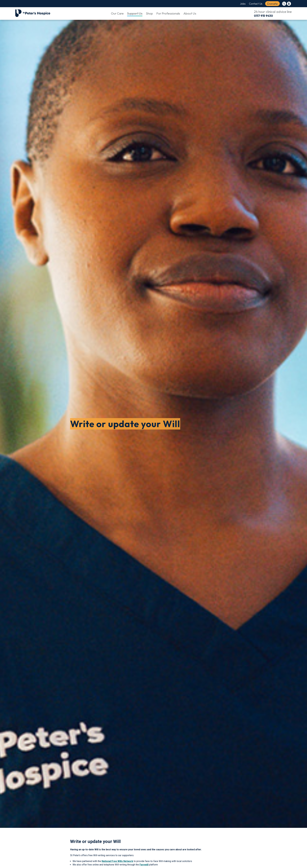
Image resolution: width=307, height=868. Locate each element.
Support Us (135, 13)
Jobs (243, 4)
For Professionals (168, 13)
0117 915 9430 (263, 16)
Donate (272, 4)
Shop (149, 13)
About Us (190, 13)
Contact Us (256, 4)
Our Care (117, 13)
